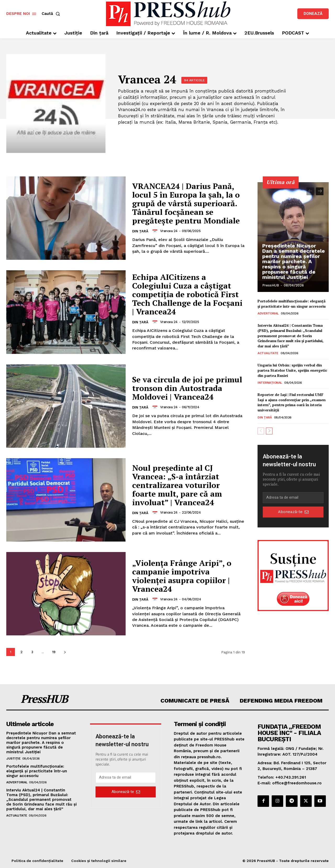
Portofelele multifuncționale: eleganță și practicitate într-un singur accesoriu (292, 304)
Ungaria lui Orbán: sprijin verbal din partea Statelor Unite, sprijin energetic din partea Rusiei (292, 370)
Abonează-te (293, 512)
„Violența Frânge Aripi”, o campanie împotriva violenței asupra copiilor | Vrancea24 (182, 576)
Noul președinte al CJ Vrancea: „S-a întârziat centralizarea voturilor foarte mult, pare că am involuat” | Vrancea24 (177, 485)
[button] (52, 14)
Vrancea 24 (169, 231)
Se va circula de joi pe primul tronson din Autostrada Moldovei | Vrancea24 (187, 388)
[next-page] (65, 652)
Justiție (13, 758)
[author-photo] (156, 231)
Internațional (270, 383)
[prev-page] (310, 191)
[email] (293, 498)
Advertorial (268, 313)
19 (54, 652)
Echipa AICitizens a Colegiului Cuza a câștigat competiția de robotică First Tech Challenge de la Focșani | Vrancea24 (187, 294)
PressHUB (271, 285)
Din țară (140, 231)
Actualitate (268, 353)
